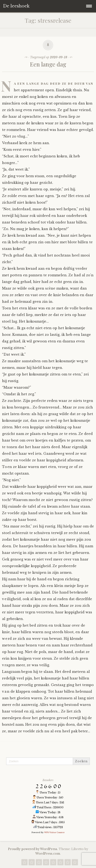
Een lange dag (48, 64)
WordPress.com (48, 854)
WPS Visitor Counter (54, 832)
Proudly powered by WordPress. (33, 849)
